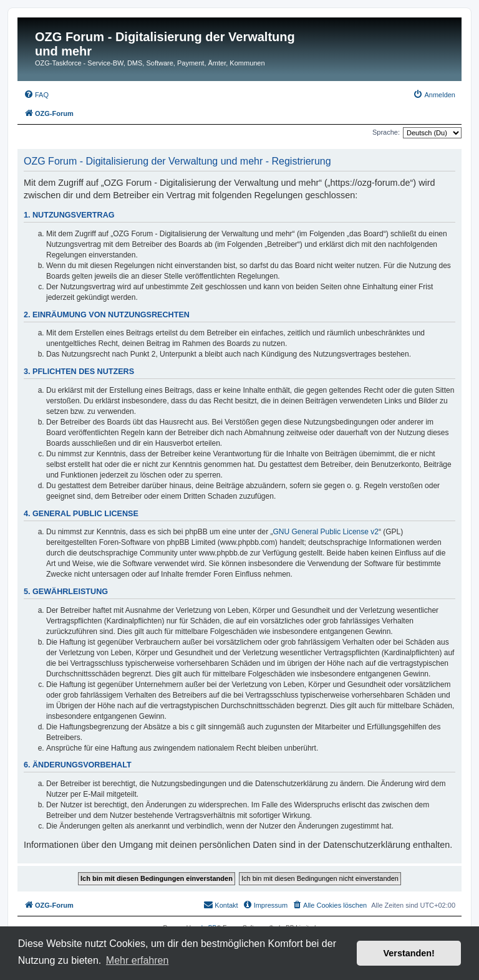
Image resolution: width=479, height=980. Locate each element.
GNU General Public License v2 (326, 532)
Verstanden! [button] (409, 953)
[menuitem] (36, 95)
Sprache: (386, 132)
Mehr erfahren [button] (138, 960)
